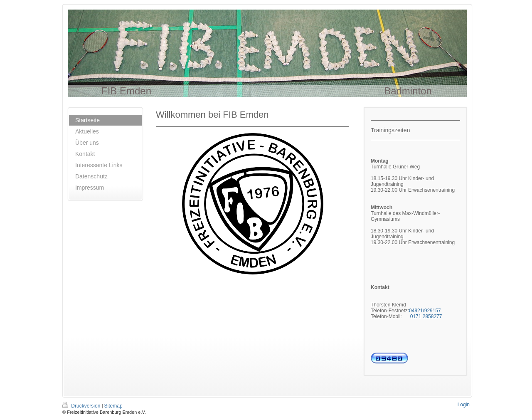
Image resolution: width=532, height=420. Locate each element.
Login (464, 405)
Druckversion (82, 406)
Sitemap (113, 406)
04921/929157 (425, 311)
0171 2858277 (426, 316)
